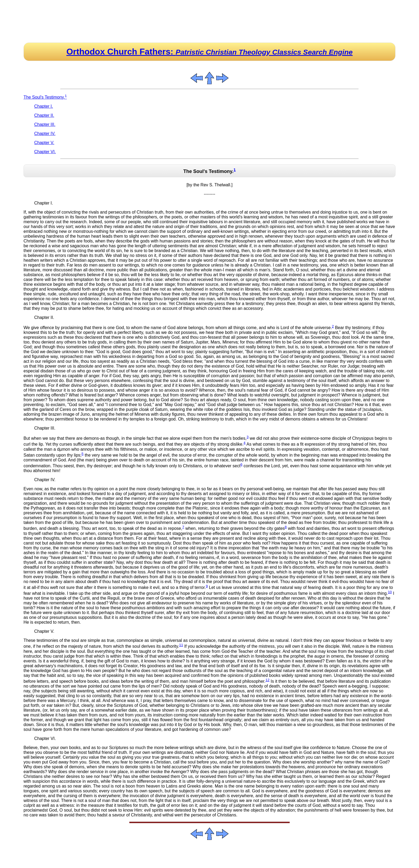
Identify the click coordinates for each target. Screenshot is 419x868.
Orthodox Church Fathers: (209, 52)
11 (181, 645)
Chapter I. (44, 106)
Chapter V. (44, 143)
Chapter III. (45, 124)
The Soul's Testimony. (45, 97)
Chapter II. (44, 115)
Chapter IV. (45, 134)
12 (267, 680)
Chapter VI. (45, 152)
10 (390, 592)
